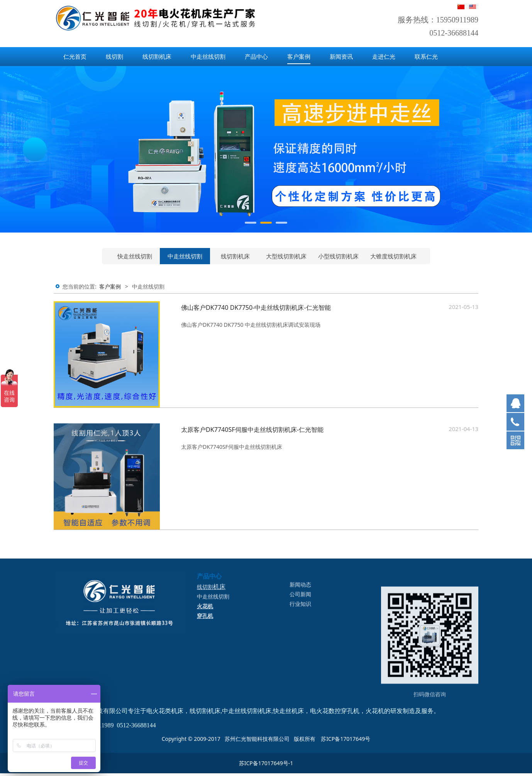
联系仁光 (426, 56)
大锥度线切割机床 (393, 256)
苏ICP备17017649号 (346, 739)
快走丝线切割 (135, 256)
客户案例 (299, 56)
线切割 (114, 56)
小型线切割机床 (338, 256)
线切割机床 (157, 56)
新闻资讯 (341, 56)
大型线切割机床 (286, 256)
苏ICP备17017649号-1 (266, 763)
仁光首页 (75, 56)
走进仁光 (384, 56)
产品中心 (256, 56)
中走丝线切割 (208, 56)
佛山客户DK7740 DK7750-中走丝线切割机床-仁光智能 (256, 307)
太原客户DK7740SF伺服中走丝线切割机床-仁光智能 (252, 430)
